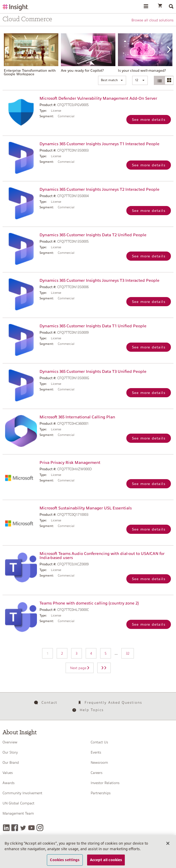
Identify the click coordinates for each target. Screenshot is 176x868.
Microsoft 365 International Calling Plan (77, 417)
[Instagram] (40, 828)
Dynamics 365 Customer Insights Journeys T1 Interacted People (99, 144)
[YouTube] (31, 828)
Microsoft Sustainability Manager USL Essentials (86, 508)
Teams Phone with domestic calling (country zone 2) (89, 603)
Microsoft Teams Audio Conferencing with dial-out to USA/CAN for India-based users (102, 556)
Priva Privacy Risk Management (70, 463)
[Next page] (104, 668)
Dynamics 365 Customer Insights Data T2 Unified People (93, 235)
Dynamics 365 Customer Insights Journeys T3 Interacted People (99, 281)
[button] (112, 80)
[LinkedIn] (6, 828)
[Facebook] (15, 828)
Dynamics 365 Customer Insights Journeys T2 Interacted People (99, 189)
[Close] (168, 847)
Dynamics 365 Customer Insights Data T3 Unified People (93, 372)
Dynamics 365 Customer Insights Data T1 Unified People (93, 326)
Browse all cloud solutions (152, 20)
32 (128, 653)
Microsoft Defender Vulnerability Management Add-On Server (98, 98)
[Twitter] (23, 828)
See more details (149, 120)
